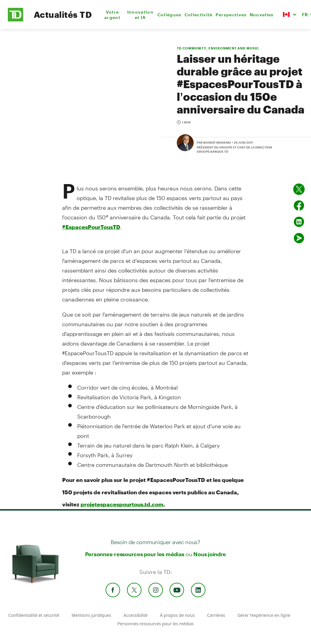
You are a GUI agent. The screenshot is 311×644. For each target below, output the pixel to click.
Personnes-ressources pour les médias (135, 554)
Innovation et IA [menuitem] (140, 15)
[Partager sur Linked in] (299, 222)
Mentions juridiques (91, 615)
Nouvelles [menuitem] (262, 15)
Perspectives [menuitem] (231, 15)
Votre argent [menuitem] (112, 15)
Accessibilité (135, 615)
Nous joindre (210, 554)
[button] (290, 14)
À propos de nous (177, 615)
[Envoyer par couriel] (299, 238)
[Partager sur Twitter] (299, 189)
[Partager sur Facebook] (299, 206)
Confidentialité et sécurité (34, 615)
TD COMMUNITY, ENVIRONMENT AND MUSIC (218, 48)
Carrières (216, 615)
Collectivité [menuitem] (199, 15)
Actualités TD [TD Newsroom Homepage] (63, 14)
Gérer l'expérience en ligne (264, 615)
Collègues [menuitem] (170, 15)
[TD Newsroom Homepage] (16, 20)
